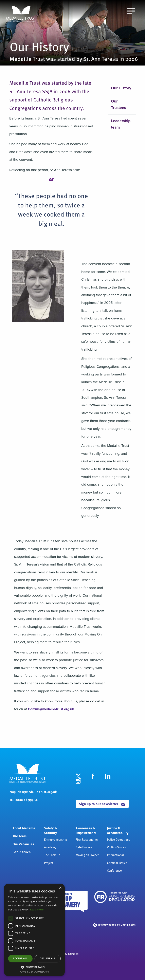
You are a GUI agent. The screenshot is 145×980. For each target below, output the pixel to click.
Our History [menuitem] (121, 88)
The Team (20, 836)
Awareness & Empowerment (86, 830)
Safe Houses (84, 847)
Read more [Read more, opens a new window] (37, 910)
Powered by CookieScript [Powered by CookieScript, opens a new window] (34, 972)
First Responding (87, 839)
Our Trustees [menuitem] (119, 104)
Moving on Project (87, 855)
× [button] (60, 888)
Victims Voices (116, 847)
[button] (34, 967)
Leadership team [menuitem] (121, 124)
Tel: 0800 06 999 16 (24, 800)
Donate (104, 10)
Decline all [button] (48, 958)
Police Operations (119, 839)
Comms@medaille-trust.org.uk (52, 709)
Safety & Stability (51, 830)
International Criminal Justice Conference (117, 863)
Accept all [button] (20, 958)
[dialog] (34, 930)
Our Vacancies (23, 844)
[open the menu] (131, 11)
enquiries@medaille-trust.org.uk (33, 792)
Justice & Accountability (118, 830)
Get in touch (22, 852)
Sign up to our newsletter (102, 804)
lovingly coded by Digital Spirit (114, 925)
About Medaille (24, 828)
